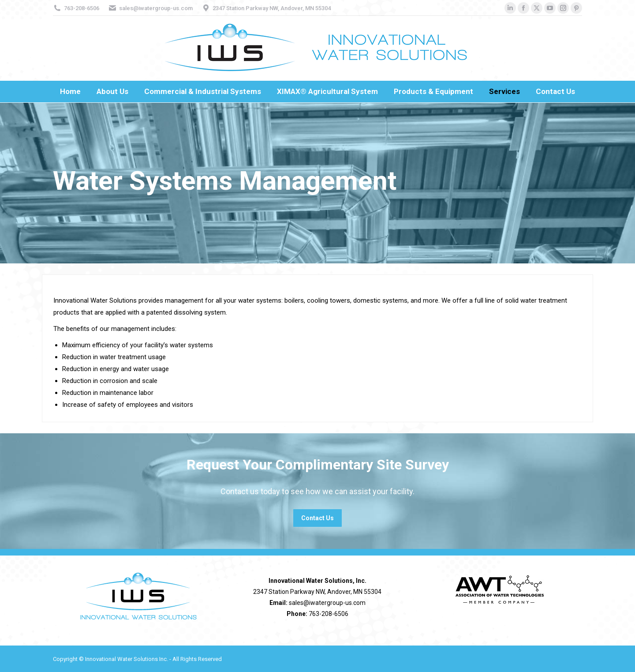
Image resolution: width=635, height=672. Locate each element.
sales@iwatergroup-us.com (156, 8)
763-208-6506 (82, 8)
